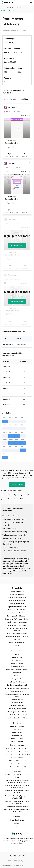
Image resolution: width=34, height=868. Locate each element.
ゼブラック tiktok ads (23, 495)
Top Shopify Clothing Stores (17, 712)
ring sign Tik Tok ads (10, 528)
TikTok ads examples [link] (13, 8)
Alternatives (17, 673)
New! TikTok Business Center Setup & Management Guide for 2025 (17, 781)
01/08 (17, 767)
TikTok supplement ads (11, 547)
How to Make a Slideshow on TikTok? (17, 806)
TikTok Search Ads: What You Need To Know (17, 776)
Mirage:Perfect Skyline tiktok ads (23, 499)
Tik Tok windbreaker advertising (14, 519)
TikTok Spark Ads (17, 660)
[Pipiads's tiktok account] (19, 855)
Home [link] (3, 8)
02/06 (17, 761)
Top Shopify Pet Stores (17, 706)
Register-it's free (17, 246)
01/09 (10, 767)
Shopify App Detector (17, 604)
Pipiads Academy (17, 742)
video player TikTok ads (11, 516)
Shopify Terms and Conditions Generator (17, 629)
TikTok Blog (17, 729)
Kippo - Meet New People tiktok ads (17, 495)
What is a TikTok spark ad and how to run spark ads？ (17, 802)
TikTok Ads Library (17, 664)
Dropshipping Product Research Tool (17, 688)
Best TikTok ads (17, 736)
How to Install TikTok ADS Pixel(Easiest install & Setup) (17, 811)
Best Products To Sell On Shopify (17, 715)
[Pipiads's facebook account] (11, 855)
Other (28, 754)
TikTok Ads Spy (17, 657)
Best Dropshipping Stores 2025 (17, 685)
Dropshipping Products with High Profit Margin (17, 695)
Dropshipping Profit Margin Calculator (17, 619)
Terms (15, 861)
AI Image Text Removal (17, 682)
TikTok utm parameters (17, 594)
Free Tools (17, 640)
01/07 (24, 767)
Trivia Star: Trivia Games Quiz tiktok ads (11, 495)
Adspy (17, 654)
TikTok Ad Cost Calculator (17, 613)
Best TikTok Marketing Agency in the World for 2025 (17, 797)
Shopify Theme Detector (17, 601)
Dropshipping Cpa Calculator (17, 610)
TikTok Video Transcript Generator (17, 670)
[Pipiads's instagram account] (23, 855)
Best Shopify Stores (17, 703)
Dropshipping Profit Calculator (17, 616)
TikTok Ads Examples (17, 726)
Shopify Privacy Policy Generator (17, 622)
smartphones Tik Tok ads (12, 538)
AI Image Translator (17, 679)
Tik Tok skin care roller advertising (15, 532)
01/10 (24, 764)
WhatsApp (17, 823)
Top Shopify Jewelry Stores (17, 709)
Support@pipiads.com (17, 820)
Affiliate (17, 646)
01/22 (24, 761)
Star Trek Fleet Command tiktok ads (17, 499)
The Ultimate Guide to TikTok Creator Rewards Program (17, 786)
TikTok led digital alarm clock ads (15, 551)
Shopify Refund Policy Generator (17, 625)
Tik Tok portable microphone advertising (13, 524)
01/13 (17, 764)
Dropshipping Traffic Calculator (17, 607)
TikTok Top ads (17, 733)
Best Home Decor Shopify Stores (17, 718)
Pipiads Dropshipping (17, 691)
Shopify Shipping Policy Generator (17, 637)
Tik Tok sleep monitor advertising (14, 535)
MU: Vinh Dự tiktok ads (11, 499)
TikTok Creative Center (17, 667)
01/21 (10, 764)
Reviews (17, 676)
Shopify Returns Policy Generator (17, 634)
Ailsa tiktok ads (30, 499)
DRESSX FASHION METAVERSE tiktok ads (4, 495)
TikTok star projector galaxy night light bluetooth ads (16, 543)
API (17, 826)
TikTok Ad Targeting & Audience (17, 598)
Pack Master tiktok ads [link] (8, 11)
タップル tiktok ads (4, 499)
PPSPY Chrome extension (17, 643)
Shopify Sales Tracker (17, 591)
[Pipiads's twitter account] (15, 855)
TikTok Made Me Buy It (17, 700)
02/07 (10, 761)
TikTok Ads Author (17, 739)
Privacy (9, 861)
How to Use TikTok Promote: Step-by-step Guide (17, 792)
